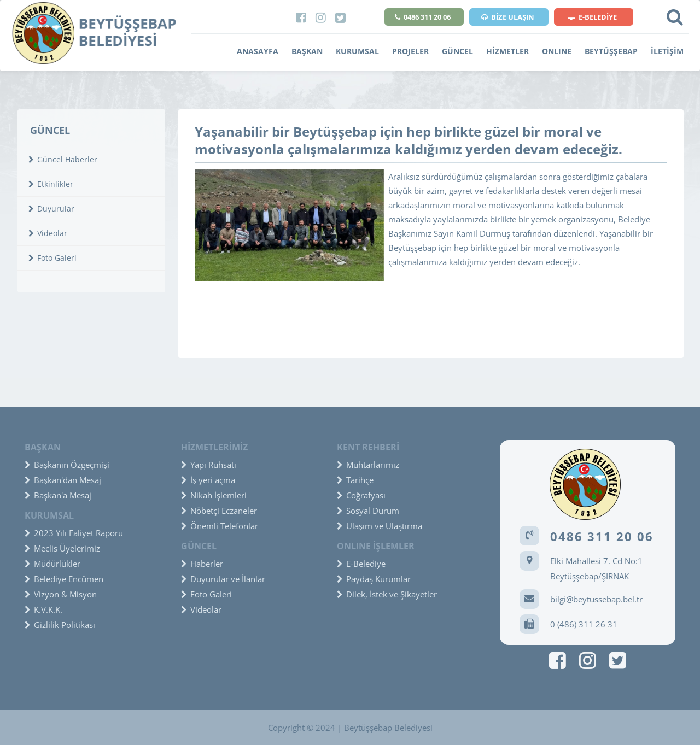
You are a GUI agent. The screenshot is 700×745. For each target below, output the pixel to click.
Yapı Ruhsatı (209, 465)
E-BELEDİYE (592, 17)
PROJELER (410, 51)
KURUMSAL (357, 51)
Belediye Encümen (64, 579)
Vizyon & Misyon (61, 594)
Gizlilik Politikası (60, 625)
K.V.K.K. (43, 609)
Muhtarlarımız (368, 465)
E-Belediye (361, 564)
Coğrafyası (361, 495)
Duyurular (51, 209)
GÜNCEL (457, 51)
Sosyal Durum (368, 511)
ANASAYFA (258, 51)
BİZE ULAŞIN (508, 17)
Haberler (202, 564)
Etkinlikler (51, 184)
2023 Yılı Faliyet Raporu (74, 533)
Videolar (48, 233)
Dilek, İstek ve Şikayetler (387, 594)
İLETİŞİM (667, 51)
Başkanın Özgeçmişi (67, 465)
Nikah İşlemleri (214, 495)
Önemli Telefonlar (220, 526)
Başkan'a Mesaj (58, 495)
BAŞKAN (307, 51)
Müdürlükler (52, 564)
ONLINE (557, 51)
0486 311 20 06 (423, 17)
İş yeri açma (208, 480)
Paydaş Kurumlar (374, 579)
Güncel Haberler (63, 159)
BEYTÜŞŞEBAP (611, 51)
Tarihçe (355, 480)
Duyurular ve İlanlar (223, 579)
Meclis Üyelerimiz (62, 548)
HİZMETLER (507, 51)
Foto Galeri (52, 258)
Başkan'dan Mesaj (63, 480)
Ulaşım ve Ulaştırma (380, 526)
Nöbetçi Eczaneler (219, 511)
